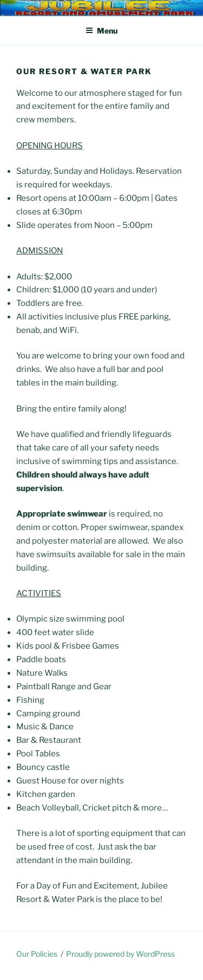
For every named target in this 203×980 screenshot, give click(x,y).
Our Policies (37, 954)
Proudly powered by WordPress (120, 954)
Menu (101, 31)
